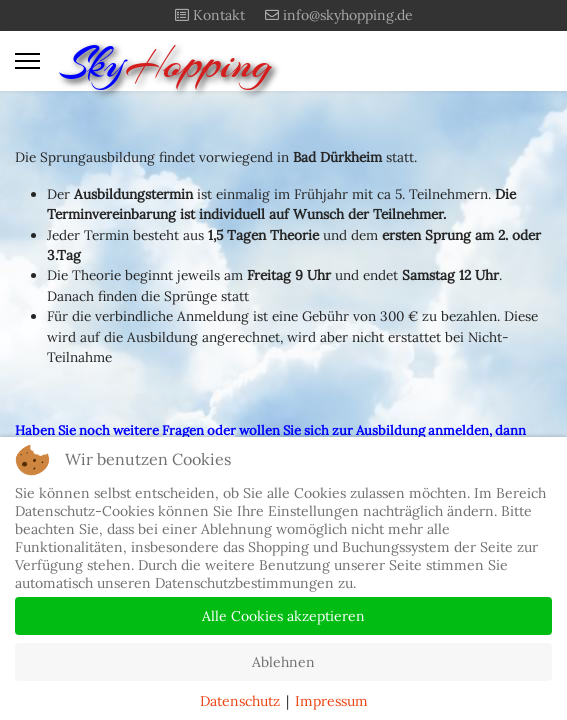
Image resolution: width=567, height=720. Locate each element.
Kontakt (219, 15)
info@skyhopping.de (348, 15)
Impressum (331, 701)
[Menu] (27, 61)
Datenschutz (240, 701)
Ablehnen (283, 662)
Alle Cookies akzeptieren (283, 616)
